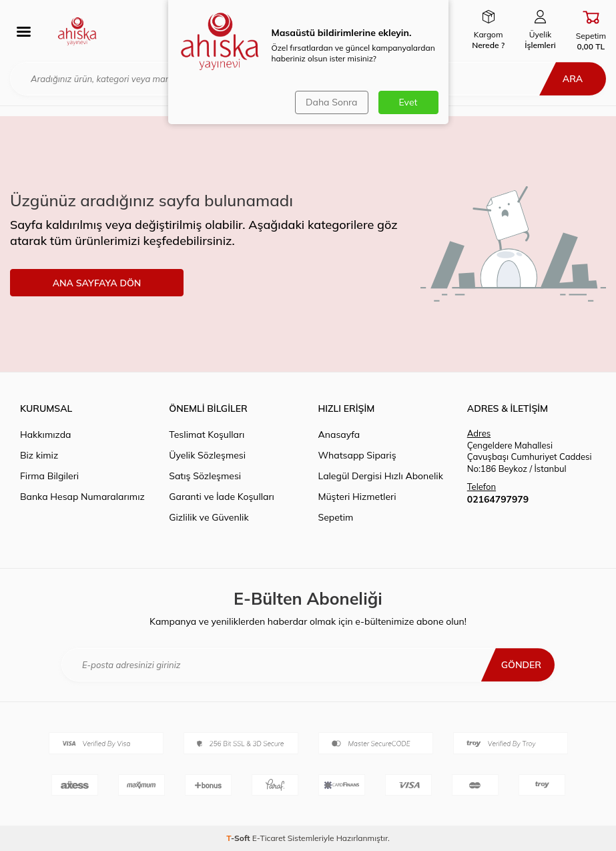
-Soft (239, 838)
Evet (408, 102)
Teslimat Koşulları (207, 435)
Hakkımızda (45, 435)
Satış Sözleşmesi (205, 476)
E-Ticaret (269, 838)
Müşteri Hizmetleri (357, 497)
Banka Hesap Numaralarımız (82, 497)
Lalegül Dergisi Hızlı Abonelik (381, 476)
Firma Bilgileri (49, 476)
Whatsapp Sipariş (357, 455)
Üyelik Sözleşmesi (207, 455)
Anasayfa (339, 435)
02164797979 (498, 499)
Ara (573, 79)
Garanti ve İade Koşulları (222, 497)
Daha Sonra (331, 102)
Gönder (521, 665)
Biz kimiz (39, 455)
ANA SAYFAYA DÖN (97, 283)
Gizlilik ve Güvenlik (209, 517)
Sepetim (336, 517)
